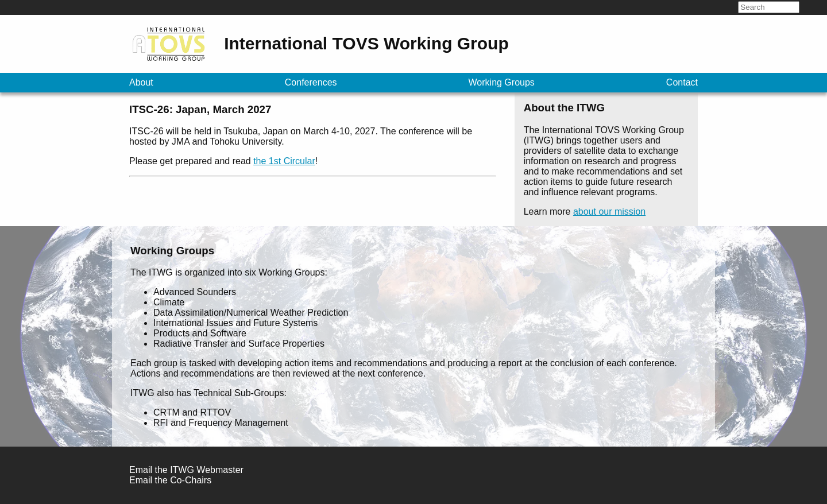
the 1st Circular (284, 161)
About (141, 82)
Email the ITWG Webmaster (186, 470)
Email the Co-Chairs (170, 480)
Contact (682, 82)
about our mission (609, 212)
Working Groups (502, 82)
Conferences (311, 82)
